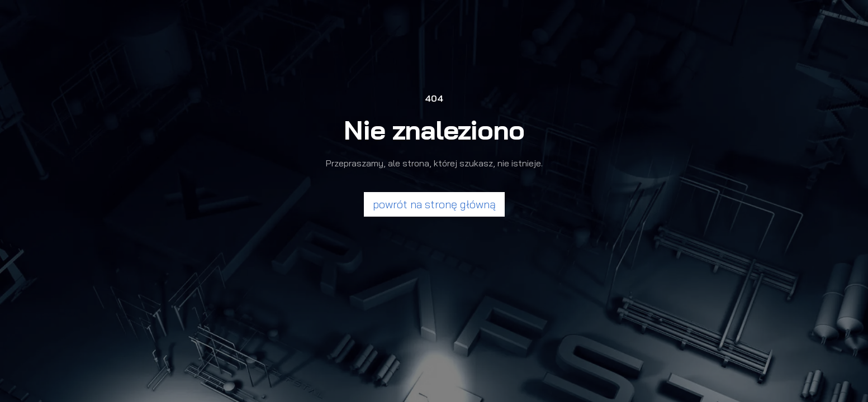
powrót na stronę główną (434, 204)
